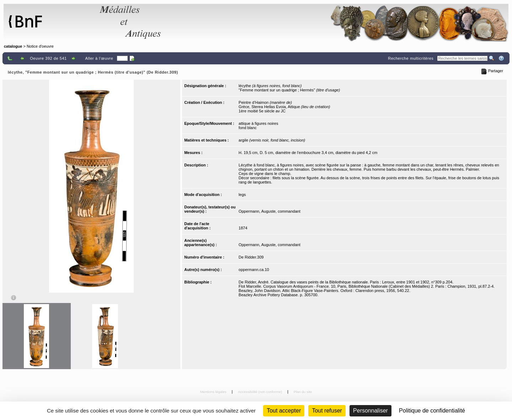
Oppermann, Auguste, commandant (270, 211)
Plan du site (303, 392)
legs (242, 195)
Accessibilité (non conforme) (260, 392)
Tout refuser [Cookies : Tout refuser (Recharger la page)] (327, 411)
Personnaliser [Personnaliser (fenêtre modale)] (370, 411)
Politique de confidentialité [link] (432, 411)
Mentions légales (214, 392)
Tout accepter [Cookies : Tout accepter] (284, 411)
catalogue (13, 46)
